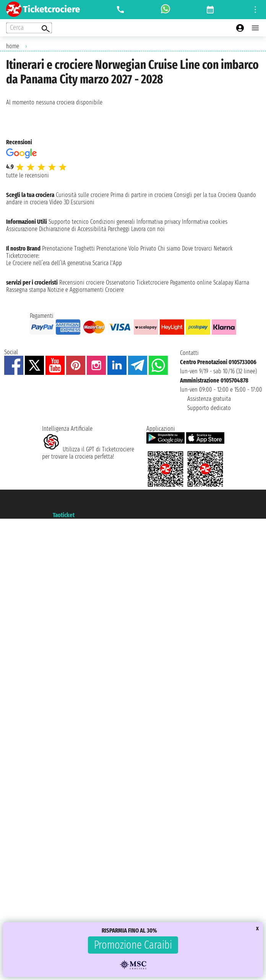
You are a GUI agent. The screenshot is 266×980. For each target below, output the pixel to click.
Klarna (242, 282)
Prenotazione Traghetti (68, 248)
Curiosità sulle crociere (82, 195)
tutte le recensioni (28, 175)
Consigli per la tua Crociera (205, 195)
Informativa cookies (205, 222)
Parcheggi (119, 229)
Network (223, 248)
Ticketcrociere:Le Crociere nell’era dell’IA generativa (49, 259)
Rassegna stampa (26, 290)
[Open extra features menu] (29, 28)
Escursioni (83, 202)
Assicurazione (22, 229)
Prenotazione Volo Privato (126, 248)
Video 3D (59, 202)
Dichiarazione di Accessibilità (73, 229)
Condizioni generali (113, 222)
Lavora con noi (148, 229)
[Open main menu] (255, 28)
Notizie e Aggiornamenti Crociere (86, 290)
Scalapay (223, 282)
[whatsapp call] (165, 10)
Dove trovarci (197, 248)
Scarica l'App (107, 263)
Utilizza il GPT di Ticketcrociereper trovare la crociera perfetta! (88, 453)
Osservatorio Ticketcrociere (137, 282)
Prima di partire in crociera (141, 195)
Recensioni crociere (82, 282)
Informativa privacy (158, 222)
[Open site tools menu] (255, 10)
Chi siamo (169, 248)
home (13, 46)
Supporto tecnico (69, 222)
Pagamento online (191, 282)
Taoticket (64, 515)
